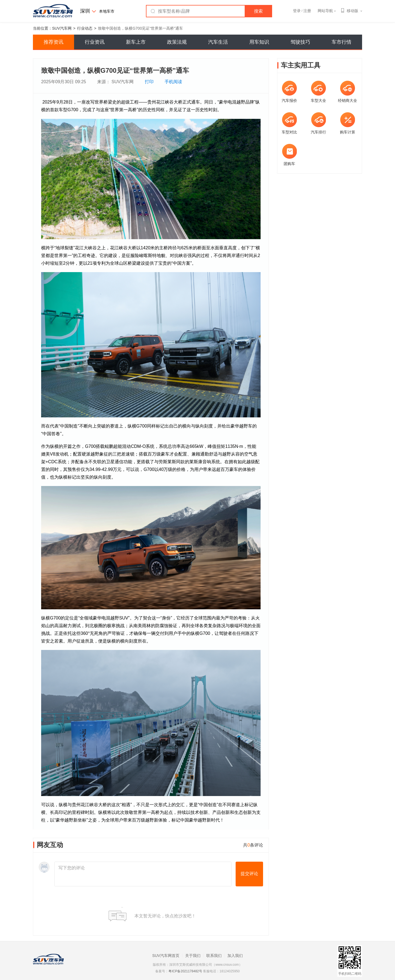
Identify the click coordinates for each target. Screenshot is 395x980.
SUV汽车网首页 (166, 956)
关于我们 (193, 956)
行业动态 (85, 28)
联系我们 (214, 956)
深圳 (85, 11)
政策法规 (177, 42)
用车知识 (259, 42)
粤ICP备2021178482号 (185, 971)
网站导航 (327, 11)
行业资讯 (95, 42)
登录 (297, 11)
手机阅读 (173, 82)
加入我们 (235, 956)
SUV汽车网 (62, 28)
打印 (149, 82)
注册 (307, 11)
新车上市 (136, 42)
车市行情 (342, 42)
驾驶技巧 (300, 42)
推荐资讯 (53, 42)
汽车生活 (218, 42)
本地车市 (107, 11)
